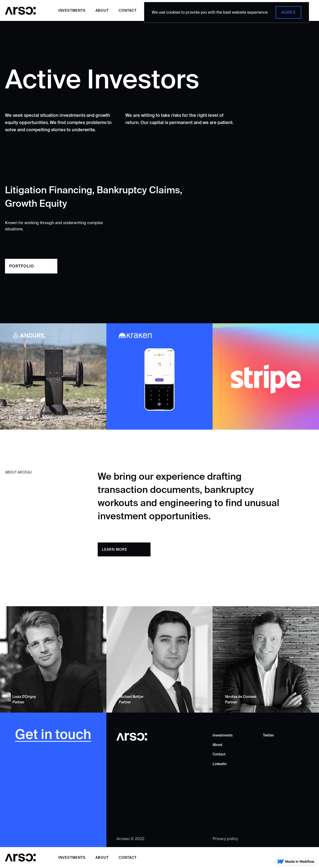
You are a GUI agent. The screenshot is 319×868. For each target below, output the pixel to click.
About (102, 10)
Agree (288, 12)
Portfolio (22, 266)
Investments (72, 10)
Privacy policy (225, 839)
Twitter (268, 735)
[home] (20, 11)
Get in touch (53, 735)
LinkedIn (220, 764)
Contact (128, 10)
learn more (115, 549)
